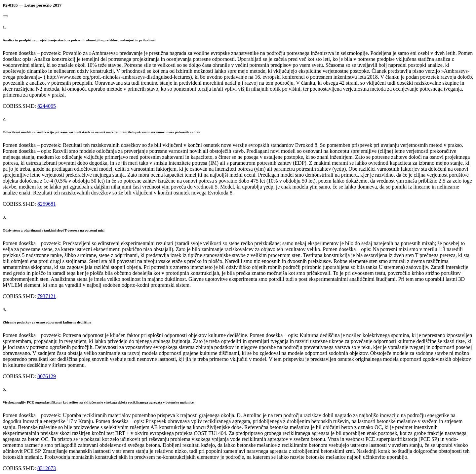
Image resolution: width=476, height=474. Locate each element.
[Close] (5, 16)
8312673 (47, 468)
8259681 (47, 204)
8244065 (47, 106)
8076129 (47, 376)
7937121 (47, 296)
